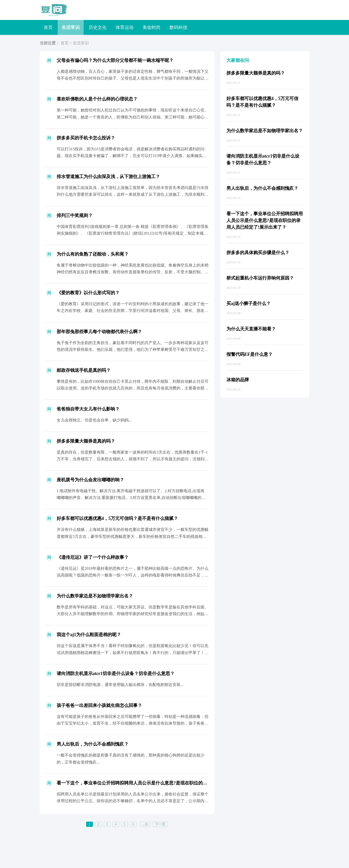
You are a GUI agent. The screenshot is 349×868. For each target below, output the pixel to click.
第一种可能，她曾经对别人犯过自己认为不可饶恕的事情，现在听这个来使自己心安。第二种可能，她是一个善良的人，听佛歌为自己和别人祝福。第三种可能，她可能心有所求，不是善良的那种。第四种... (133, 117)
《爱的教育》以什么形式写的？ (88, 293)
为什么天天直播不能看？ (251, 329)
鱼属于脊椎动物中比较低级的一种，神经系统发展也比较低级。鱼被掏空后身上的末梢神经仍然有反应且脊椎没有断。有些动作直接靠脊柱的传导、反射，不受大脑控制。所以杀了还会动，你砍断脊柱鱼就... (133, 272)
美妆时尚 (152, 27)
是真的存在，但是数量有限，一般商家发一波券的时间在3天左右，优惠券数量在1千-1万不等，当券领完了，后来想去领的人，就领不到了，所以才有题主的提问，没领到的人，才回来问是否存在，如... (133, 459)
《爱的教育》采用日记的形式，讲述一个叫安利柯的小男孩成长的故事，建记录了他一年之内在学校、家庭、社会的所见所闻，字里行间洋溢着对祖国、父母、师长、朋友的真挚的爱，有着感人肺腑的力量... (133, 311)
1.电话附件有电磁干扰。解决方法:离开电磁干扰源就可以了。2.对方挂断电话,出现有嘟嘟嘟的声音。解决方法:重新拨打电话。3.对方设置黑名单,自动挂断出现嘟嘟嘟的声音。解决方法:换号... (131, 498)
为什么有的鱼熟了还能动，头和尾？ (93, 254)
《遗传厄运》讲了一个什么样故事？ (93, 557)
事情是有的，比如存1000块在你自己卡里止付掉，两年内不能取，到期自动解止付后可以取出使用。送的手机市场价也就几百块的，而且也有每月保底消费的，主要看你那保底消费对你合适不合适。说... (133, 388)
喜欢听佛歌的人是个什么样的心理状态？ (97, 99)
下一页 (160, 824)
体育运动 (125, 27)
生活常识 (71, 27)
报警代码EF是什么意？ (250, 354)
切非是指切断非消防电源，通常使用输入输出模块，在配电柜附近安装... (120, 685)
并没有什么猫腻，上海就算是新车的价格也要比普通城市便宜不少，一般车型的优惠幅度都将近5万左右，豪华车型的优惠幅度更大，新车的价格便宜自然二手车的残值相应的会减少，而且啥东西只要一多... (133, 536)
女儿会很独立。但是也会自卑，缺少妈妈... (94, 420)
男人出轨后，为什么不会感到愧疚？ (93, 744)
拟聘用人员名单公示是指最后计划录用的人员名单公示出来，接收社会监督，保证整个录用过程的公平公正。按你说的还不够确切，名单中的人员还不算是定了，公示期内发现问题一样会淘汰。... (133, 801)
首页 (48, 27)
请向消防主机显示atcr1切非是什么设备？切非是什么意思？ (116, 674)
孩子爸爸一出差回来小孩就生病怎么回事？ (99, 705)
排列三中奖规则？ (75, 215)
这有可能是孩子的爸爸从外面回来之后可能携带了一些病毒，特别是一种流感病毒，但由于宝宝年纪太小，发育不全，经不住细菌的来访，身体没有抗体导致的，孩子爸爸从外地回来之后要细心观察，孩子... (133, 723)
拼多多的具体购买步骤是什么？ (258, 253)
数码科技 (178, 27)
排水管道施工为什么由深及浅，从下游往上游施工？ (108, 177)
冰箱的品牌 (238, 380)
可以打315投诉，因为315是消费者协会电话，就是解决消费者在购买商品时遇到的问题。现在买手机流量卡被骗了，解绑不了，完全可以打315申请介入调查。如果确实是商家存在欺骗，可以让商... (132, 156)
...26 (145, 824)
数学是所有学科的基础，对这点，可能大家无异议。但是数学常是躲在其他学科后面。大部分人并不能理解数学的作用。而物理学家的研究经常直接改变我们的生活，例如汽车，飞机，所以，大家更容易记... (133, 614)
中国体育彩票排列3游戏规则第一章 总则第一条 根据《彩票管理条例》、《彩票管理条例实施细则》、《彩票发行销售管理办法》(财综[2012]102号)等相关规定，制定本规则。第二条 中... (133, 233)
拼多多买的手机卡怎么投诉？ (86, 138)
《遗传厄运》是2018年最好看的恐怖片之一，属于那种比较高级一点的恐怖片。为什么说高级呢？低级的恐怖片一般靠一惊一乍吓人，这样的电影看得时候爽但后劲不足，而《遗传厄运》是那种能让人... (133, 575)
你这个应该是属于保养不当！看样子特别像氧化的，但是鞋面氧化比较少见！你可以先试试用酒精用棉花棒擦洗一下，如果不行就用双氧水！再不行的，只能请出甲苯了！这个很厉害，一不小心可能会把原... (133, 652)
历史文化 (98, 27)
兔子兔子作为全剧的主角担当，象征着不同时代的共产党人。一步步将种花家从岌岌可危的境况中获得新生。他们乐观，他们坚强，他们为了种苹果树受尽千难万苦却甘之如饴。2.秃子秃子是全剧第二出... (133, 349)
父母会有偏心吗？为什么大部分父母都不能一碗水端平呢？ (115, 60)
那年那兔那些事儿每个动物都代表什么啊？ (99, 332)
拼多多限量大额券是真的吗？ (86, 441)
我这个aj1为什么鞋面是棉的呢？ (89, 635)
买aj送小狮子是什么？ (249, 303)
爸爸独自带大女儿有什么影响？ (88, 409)
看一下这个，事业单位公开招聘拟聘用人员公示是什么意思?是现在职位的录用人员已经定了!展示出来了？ (162, 783)
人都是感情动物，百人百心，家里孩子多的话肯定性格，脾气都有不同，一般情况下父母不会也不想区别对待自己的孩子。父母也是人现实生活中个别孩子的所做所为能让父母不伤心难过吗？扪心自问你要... (133, 78)
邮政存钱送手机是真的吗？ (84, 370)
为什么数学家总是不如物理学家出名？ (95, 596)
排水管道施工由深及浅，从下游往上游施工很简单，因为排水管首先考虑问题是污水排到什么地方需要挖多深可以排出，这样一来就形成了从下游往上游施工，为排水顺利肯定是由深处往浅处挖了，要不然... (133, 194)
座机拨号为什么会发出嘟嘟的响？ (90, 480)
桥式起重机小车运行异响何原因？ (260, 278)
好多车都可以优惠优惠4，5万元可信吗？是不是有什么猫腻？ (117, 518)
